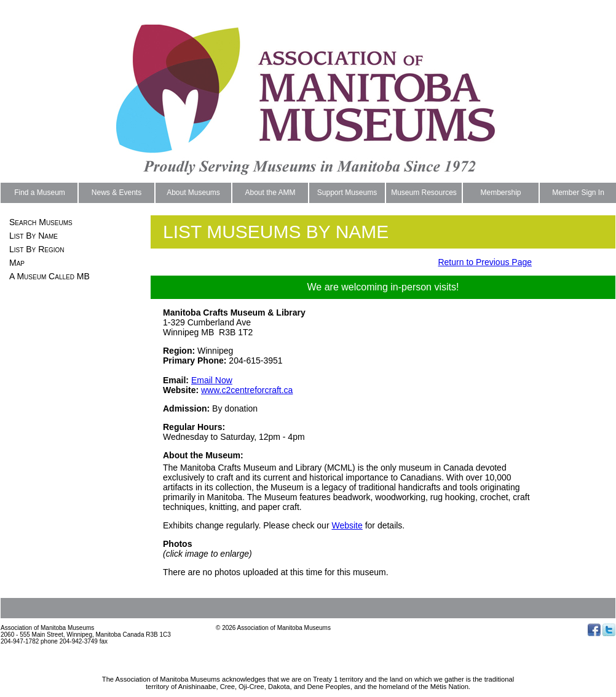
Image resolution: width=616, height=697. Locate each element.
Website (347, 525)
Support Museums (347, 193)
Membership (500, 193)
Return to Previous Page (485, 262)
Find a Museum (40, 193)
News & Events (116, 193)
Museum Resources (424, 193)
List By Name (34, 236)
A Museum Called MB (49, 276)
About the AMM (270, 193)
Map (17, 263)
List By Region (37, 249)
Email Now (212, 380)
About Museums (193, 193)
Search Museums (41, 222)
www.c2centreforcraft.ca (247, 390)
